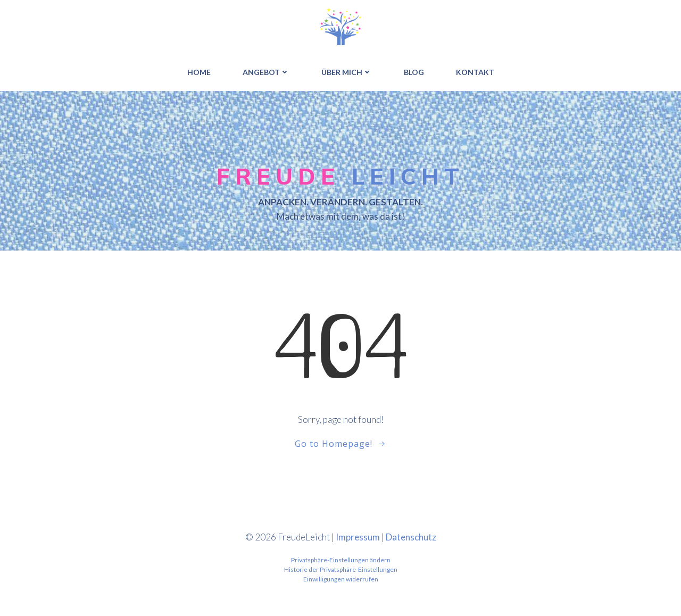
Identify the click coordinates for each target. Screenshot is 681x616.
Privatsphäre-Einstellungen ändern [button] (341, 560)
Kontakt (475, 72)
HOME (199, 72)
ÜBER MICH (347, 72)
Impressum (358, 537)
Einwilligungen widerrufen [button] (341, 579)
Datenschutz (411, 537)
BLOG (414, 72)
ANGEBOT (266, 72)
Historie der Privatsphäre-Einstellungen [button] (341, 569)
